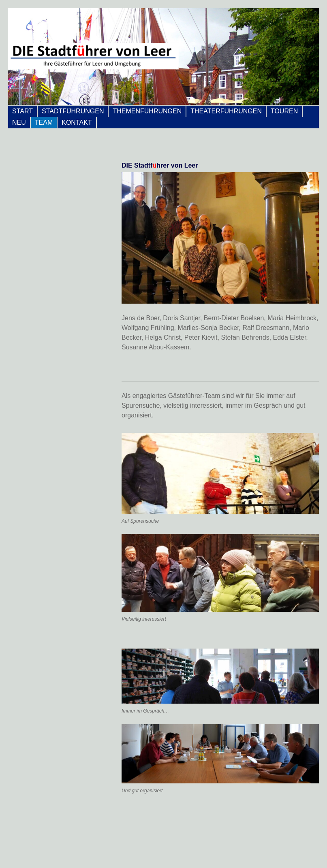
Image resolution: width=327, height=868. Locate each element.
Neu (19, 122)
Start (22, 111)
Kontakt (77, 122)
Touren (284, 111)
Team (44, 122)
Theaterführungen (226, 111)
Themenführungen (147, 111)
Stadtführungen (73, 111)
